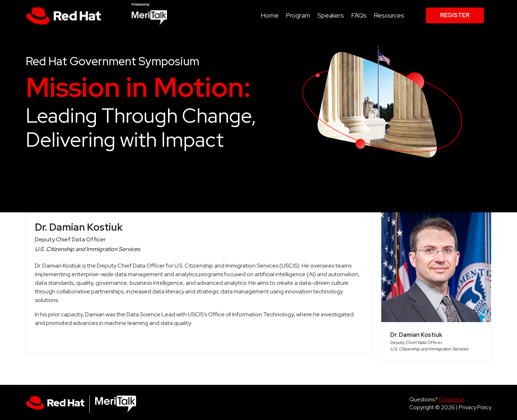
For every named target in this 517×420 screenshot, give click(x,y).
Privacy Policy (475, 407)
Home (270, 15)
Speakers (331, 15)
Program (298, 15)
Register (455, 15)
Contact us (452, 399)
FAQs (359, 15)
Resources (389, 15)
